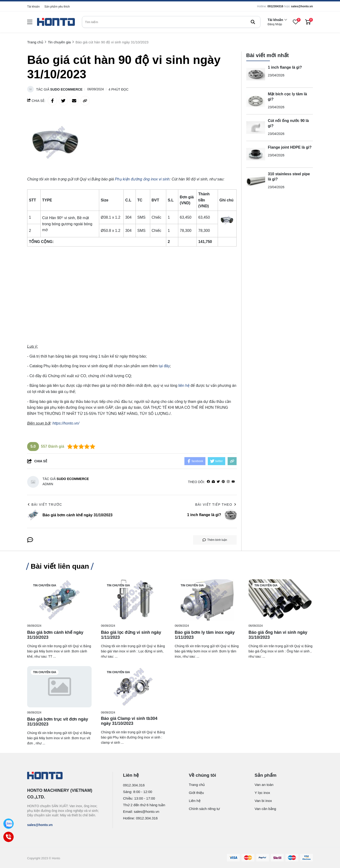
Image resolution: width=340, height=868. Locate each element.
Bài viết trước (45, 505)
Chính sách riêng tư (204, 809)
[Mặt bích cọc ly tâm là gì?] (256, 101)
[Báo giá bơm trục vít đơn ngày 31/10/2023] (59, 687)
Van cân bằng (265, 809)
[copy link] (85, 101)
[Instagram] (228, 482)
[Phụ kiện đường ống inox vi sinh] (142, 179)
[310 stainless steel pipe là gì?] (256, 181)
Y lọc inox (262, 793)
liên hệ (184, 386)
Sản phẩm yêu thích (57, 7)
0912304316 (275, 6)
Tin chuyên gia (45, 585)
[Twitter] (218, 482)
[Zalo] (8, 824)
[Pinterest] (223, 482)
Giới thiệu (196, 793)
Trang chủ (197, 785)
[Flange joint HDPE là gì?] (256, 154)
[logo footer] (65, 776)
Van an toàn (264, 785)
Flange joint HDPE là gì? (290, 147)
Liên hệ (195, 801)
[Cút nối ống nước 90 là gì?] (256, 128)
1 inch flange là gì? (285, 67)
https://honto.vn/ (66, 423)
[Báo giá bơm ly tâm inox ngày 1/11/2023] (207, 600)
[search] (171, 22)
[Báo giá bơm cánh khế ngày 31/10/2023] (59, 600)
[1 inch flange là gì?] (256, 74)
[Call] (8, 837)
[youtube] (233, 482)
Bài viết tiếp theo (216, 505)
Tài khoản (33, 7)
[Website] (213, 482)
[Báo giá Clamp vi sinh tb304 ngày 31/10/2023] (133, 687)
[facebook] (208, 482)
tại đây (164, 366)
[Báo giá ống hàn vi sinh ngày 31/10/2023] (281, 600)
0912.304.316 (134, 785)
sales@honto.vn (302, 6)
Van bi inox (263, 801)
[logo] (56, 22)
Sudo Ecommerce (66, 89)
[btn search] (253, 22)
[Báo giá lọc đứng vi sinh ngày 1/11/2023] (133, 600)
